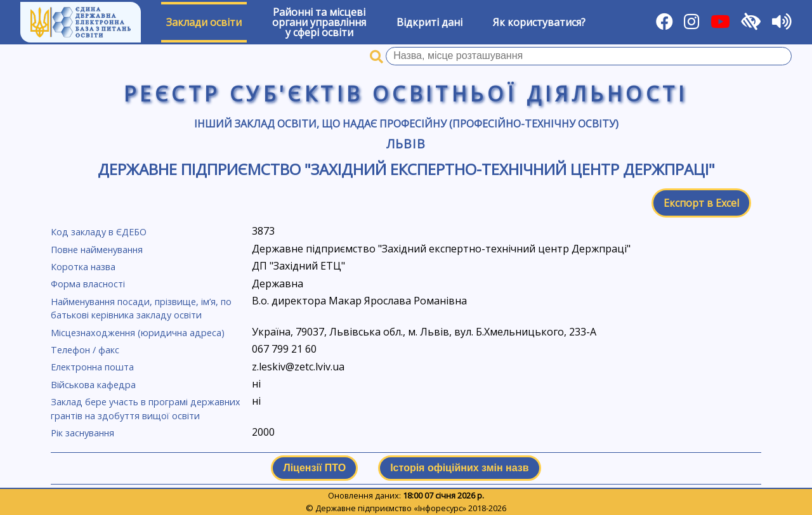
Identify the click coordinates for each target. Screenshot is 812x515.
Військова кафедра (93, 385)
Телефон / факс (85, 350)
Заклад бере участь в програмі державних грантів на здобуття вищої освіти (146, 409)
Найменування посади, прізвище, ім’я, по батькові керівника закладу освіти (141, 309)
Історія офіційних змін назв (459, 468)
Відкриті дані (429, 22)
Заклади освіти (204, 22)
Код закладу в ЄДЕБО (99, 232)
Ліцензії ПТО (314, 468)
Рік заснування (82, 433)
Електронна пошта (92, 367)
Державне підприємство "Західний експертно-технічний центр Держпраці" (406, 169)
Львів (406, 144)
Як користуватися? (539, 22)
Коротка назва (83, 267)
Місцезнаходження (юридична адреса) (138, 333)
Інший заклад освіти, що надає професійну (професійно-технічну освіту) (406, 124)
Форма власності (88, 284)
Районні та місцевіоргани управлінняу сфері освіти (319, 22)
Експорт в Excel (701, 203)
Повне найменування (97, 250)
